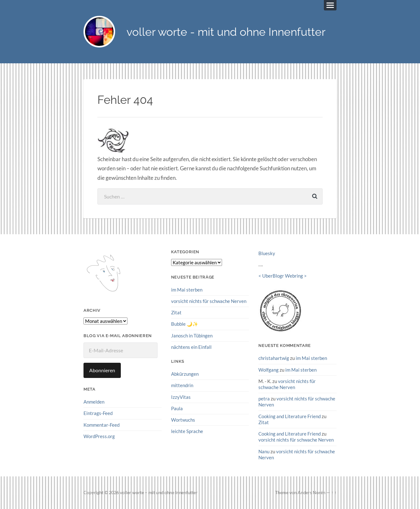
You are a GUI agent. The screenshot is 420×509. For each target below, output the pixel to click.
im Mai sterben (187, 290)
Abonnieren (102, 370)
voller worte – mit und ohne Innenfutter (159, 493)
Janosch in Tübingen (192, 336)
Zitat (176, 312)
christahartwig (274, 358)
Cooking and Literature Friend (290, 416)
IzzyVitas (181, 397)
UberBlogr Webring (283, 276)
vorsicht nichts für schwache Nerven (209, 301)
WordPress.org (99, 436)
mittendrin (182, 385)
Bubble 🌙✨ (185, 324)
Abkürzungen (185, 374)
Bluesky (267, 253)
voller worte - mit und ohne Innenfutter (226, 32)
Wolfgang (269, 370)
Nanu (264, 451)
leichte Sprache (187, 431)
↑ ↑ (334, 493)
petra (264, 399)
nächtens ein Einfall (191, 347)
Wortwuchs (183, 420)
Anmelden (94, 402)
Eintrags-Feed (98, 413)
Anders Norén (312, 493)
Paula (177, 408)
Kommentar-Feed (102, 425)
